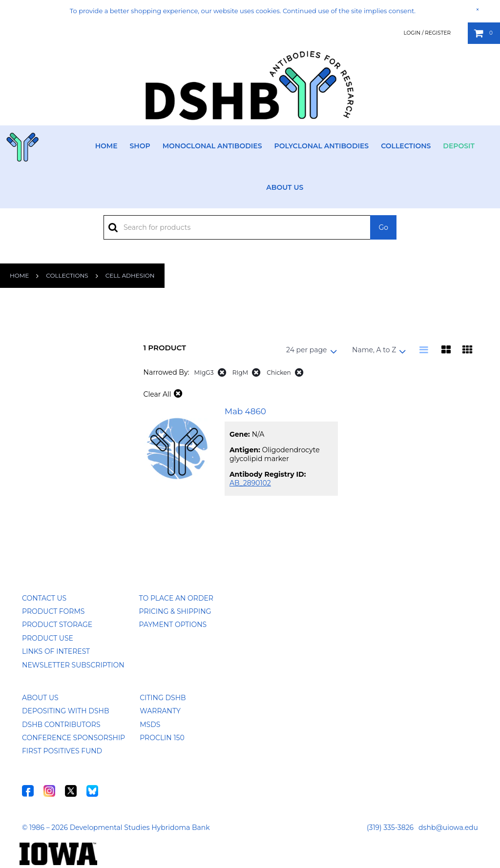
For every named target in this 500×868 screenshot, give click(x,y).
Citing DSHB (163, 698)
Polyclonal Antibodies (321, 146)
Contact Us (44, 598)
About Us (285, 187)
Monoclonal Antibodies (212, 146)
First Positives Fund (62, 751)
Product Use (48, 638)
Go (383, 227)
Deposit (459, 146)
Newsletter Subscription (73, 665)
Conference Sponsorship (73, 738)
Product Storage (57, 625)
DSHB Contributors (61, 725)
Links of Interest (56, 651)
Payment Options (173, 625)
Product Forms (53, 611)
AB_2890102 (250, 483)
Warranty (160, 711)
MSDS (150, 725)
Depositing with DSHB (65, 711)
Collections (406, 146)
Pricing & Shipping (175, 611)
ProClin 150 (162, 738)
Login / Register (427, 33)
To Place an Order (176, 598)
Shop (140, 146)
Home (106, 146)
